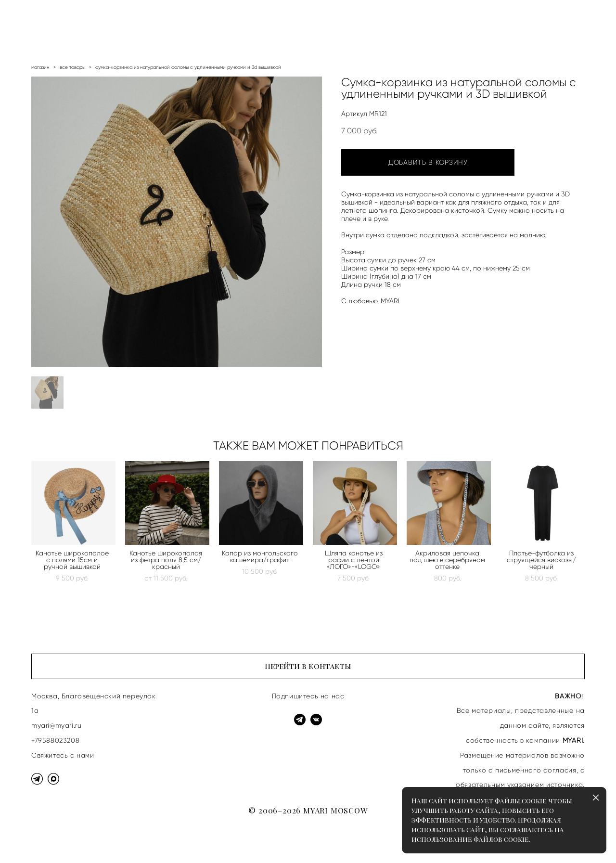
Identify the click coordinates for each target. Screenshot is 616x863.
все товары (72, 67)
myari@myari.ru (56, 725)
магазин (40, 67)
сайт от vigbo (50, 840)
